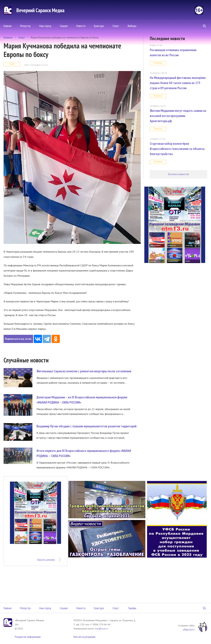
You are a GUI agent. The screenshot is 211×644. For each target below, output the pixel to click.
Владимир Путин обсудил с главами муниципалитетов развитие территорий (86, 426)
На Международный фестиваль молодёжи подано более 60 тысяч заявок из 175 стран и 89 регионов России (178, 83)
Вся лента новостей (179, 174)
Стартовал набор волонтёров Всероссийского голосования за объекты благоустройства (177, 149)
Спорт (116, 26)
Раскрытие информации (28, 637)
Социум (64, 26)
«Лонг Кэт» (189, 630)
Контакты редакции (84, 637)
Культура (99, 26)
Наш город (45, 26)
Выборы (132, 26)
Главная (8, 26)
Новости (81, 26)
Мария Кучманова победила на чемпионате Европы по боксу (65, 37)
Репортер (25, 26)
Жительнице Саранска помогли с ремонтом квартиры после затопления (84, 371)
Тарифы (132, 608)
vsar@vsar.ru (101, 629)
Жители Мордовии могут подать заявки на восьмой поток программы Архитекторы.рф (178, 116)
